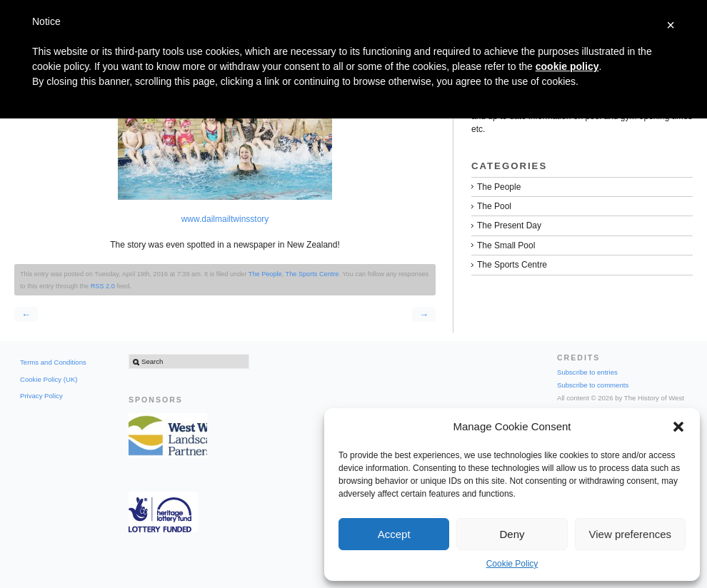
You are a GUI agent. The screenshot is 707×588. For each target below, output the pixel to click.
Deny (512, 534)
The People (265, 274)
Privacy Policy (41, 396)
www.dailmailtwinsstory (225, 219)
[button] (678, 427)
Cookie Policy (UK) (49, 379)
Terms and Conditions (53, 362)
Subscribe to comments (593, 385)
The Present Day (509, 225)
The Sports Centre (312, 274)
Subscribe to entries (587, 372)
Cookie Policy (512, 564)
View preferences (631, 534)
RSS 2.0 (103, 286)
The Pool (494, 206)
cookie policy (567, 66)
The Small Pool (506, 245)
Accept (394, 534)
